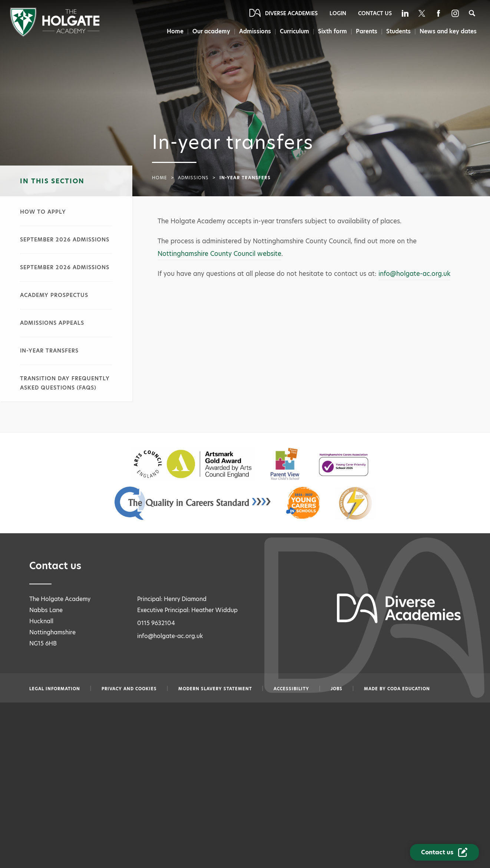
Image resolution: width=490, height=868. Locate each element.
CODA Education (409, 689)
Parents (367, 31)
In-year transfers (49, 351)
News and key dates (448, 31)
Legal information (55, 689)
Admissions (255, 31)
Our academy (211, 31)
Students (398, 31)
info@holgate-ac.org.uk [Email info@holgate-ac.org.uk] (170, 636)
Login (338, 13)
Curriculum (294, 31)
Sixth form (332, 31)
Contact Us (375, 13)
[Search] (472, 13)
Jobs (337, 689)
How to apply (43, 212)
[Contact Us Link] (444, 852)
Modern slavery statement (215, 689)
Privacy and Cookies (129, 689)
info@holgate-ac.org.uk (414, 274)
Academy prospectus (54, 295)
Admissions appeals (52, 323)
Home (175, 31)
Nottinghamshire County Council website (219, 254)
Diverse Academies (291, 13)
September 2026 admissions (65, 240)
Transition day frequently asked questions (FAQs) (65, 383)
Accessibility (291, 689)
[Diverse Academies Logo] (55, 35)
